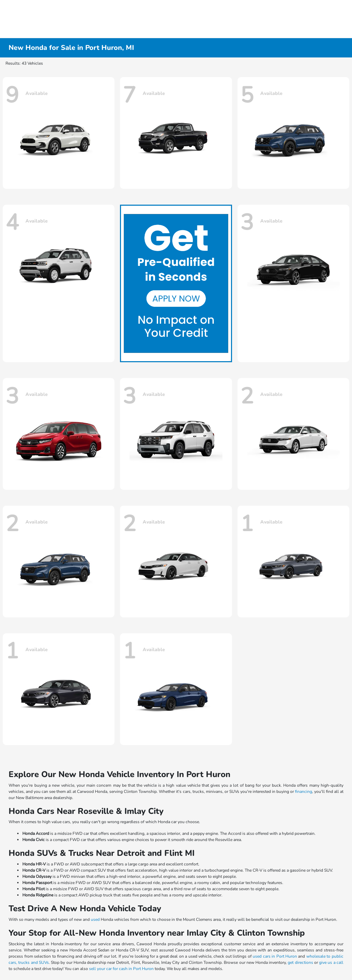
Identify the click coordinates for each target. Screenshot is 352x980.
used (95, 919)
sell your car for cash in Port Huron (121, 969)
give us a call (331, 962)
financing (304, 791)
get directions (300, 962)
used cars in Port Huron (275, 956)
